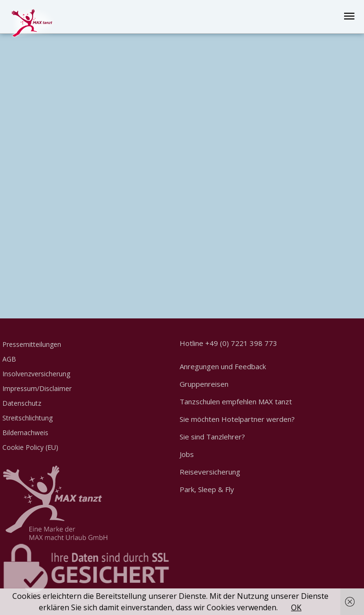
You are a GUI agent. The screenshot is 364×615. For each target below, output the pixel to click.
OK (296, 607)
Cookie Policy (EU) (30, 447)
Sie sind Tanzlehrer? (212, 437)
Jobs (187, 454)
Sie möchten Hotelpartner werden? (237, 419)
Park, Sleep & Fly (207, 489)
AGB (9, 359)
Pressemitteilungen (32, 344)
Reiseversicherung (210, 472)
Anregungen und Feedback (223, 366)
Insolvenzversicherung (36, 374)
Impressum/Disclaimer (37, 388)
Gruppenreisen (204, 384)
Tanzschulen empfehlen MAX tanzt (236, 401)
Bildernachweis (25, 433)
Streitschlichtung (27, 418)
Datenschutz (22, 403)
